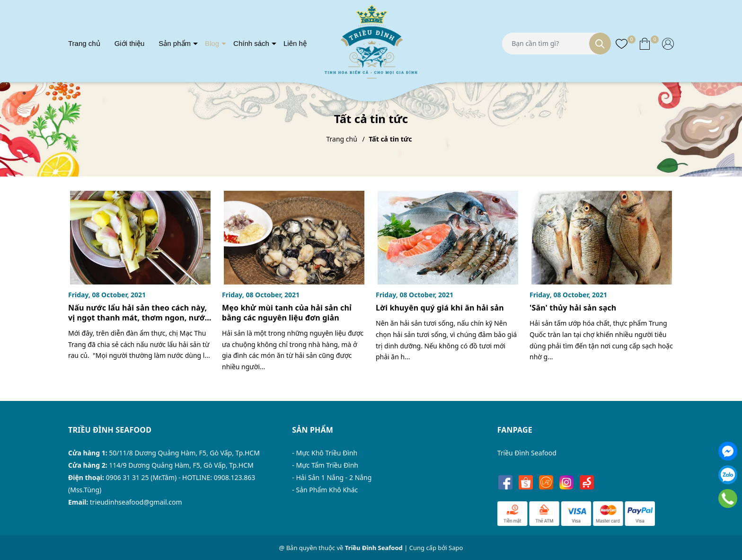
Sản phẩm (175, 43)
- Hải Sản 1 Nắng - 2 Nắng (332, 477)
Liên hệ (295, 43)
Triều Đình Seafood (527, 453)
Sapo (456, 548)
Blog (212, 43)
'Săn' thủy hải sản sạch (573, 308)
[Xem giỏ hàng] (645, 43)
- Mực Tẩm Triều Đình (325, 465)
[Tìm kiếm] (600, 44)
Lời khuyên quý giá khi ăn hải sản (440, 308)
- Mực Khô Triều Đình (325, 453)
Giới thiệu (130, 43)
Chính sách (251, 43)
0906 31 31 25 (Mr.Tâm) (141, 477)
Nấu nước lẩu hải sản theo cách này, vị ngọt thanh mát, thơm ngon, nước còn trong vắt (138, 318)
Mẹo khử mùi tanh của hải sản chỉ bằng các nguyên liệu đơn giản (287, 313)
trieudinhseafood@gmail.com (136, 502)
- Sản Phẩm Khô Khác (325, 490)
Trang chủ (84, 43)
